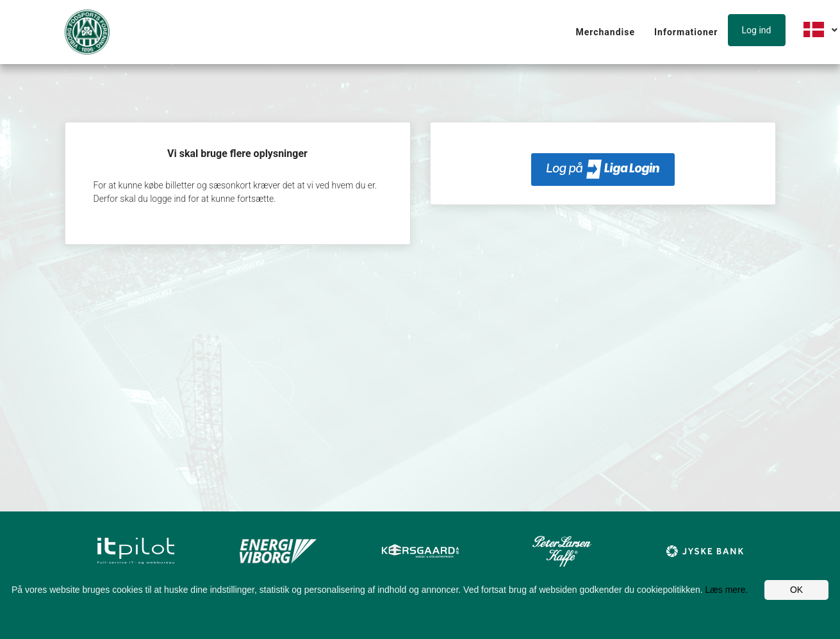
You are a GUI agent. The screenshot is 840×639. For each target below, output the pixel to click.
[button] (760, 31)
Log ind (757, 30)
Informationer (686, 32)
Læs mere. (727, 590)
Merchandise (605, 32)
